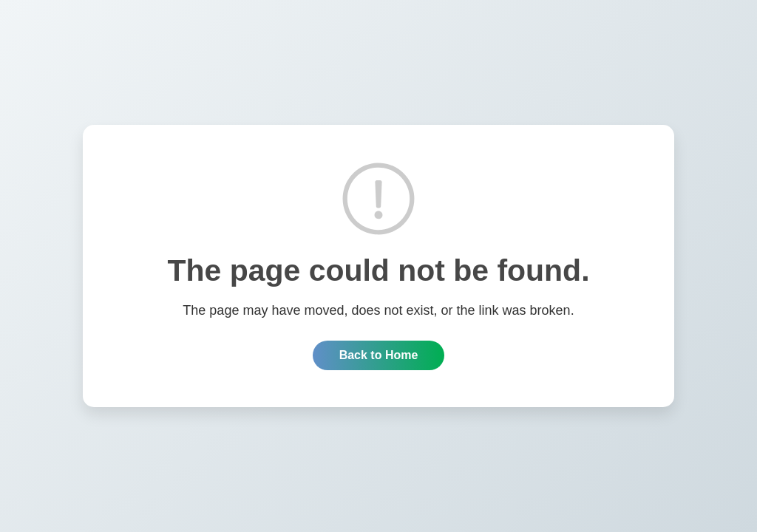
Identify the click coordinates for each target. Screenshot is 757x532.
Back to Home (379, 355)
